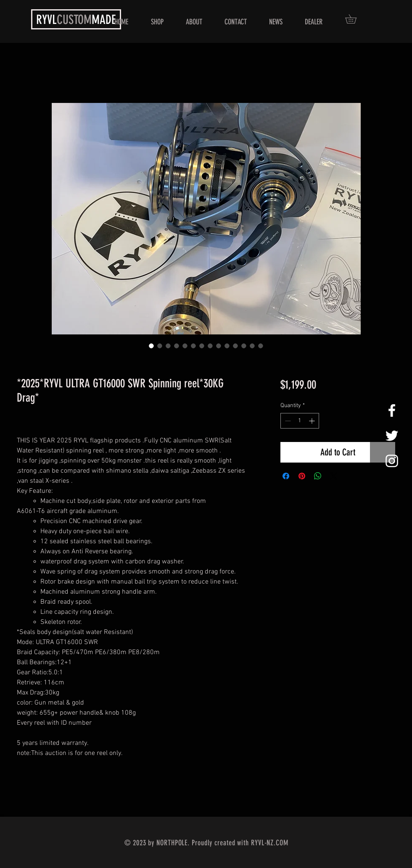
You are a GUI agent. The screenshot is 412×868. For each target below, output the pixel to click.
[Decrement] (287, 421)
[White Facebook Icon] (392, 410)
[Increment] (313, 421)
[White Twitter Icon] (392, 436)
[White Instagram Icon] (392, 461)
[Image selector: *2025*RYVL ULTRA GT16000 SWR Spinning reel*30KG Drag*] (151, 346)
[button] (355, 19)
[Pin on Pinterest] (302, 476)
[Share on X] (334, 476)
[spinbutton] (300, 421)
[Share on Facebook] (286, 476)
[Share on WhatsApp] (318, 476)
